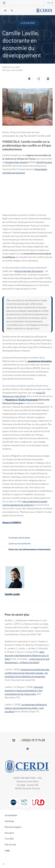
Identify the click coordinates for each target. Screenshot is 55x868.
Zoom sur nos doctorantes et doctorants (30, 549)
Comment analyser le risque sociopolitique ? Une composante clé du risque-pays (24, 690)
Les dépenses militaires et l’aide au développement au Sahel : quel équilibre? (26, 708)
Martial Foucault (44, 162)
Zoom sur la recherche (20, 543)
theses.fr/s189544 (12, 522)
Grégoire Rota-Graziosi (16, 162)
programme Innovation (40, 361)
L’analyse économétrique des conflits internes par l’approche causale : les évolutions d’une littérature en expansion (27, 673)
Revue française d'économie (29, 271)
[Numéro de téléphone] (28, 740)
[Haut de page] (27, 864)
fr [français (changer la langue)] (49, 3)
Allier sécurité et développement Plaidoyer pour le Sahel (27, 655)
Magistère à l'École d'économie (21, 400)
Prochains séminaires (19, 538)
